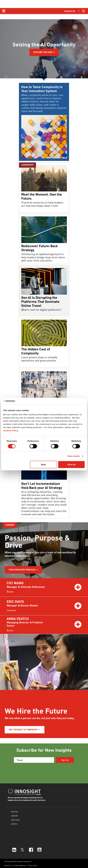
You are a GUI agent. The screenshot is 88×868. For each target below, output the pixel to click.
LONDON (15, 816)
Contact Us (8, 865)
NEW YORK (15, 820)
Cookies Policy (11, 431)
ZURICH (14, 824)
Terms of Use (33, 865)
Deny (43, 464)
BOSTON (14, 812)
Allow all (71, 464)
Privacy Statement (20, 865)
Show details (74, 456)
